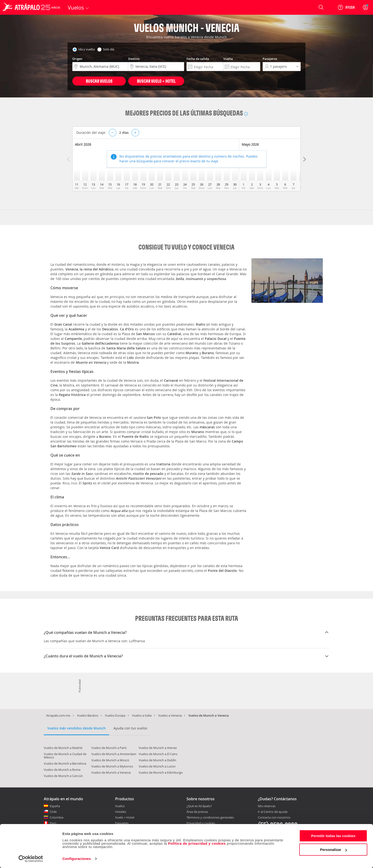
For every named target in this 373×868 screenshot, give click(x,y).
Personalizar (333, 850)
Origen (77, 59)
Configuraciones (77, 859)
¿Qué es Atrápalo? (199, 806)
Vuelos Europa (115, 715)
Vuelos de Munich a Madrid (63, 748)
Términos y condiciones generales (210, 817)
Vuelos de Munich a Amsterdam (114, 754)
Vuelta (228, 59)
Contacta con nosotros (274, 818)
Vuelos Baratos (88, 715)
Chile (53, 812)
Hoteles (121, 812)
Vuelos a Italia (142, 715)
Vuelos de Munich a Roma (62, 770)
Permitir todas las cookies (333, 836)
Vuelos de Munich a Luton (157, 766)
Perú (53, 823)
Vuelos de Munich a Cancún (63, 776)
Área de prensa (197, 812)
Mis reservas (267, 806)
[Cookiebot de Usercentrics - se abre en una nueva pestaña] (31, 859)
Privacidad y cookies (201, 823)
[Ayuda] (346, 7)
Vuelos (120, 806)
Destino (134, 59)
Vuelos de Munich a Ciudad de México (65, 756)
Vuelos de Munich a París (109, 748)
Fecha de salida (198, 59)
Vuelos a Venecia (170, 715)
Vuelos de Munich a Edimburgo (161, 772)
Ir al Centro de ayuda (273, 812)
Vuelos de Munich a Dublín (157, 760)
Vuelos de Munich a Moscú (110, 760)
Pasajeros (270, 59)
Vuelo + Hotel (125, 817)
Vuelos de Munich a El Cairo (158, 754)
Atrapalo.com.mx (58, 715)
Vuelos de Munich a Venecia (111, 772)
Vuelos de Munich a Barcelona (65, 763)
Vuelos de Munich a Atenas (158, 748)
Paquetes (122, 823)
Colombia (56, 817)
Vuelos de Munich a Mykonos (112, 766)
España (55, 806)
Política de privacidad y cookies (197, 843)
